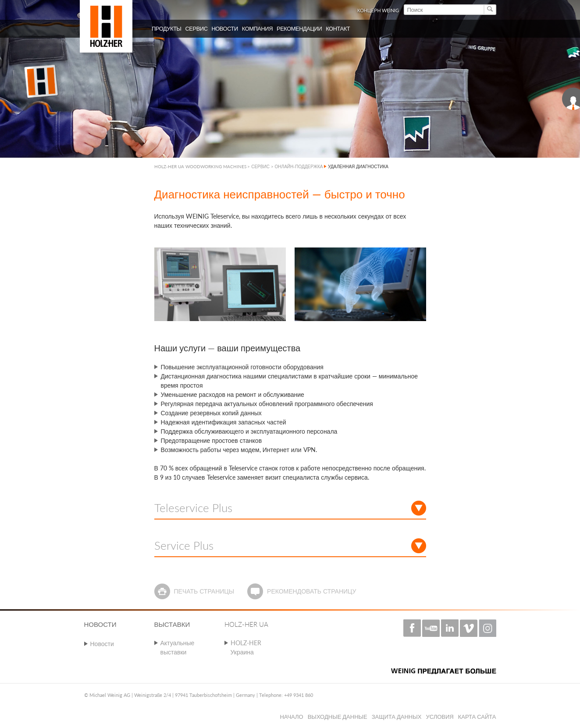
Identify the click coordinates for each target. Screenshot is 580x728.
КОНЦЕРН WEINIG (378, 10)
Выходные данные (338, 717)
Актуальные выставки (178, 647)
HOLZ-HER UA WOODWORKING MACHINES (200, 166)
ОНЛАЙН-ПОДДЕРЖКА (299, 166)
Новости (102, 644)
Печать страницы (204, 591)
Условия (439, 717)
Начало (291, 717)
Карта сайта (477, 717)
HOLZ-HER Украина (246, 647)
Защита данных (397, 717)
